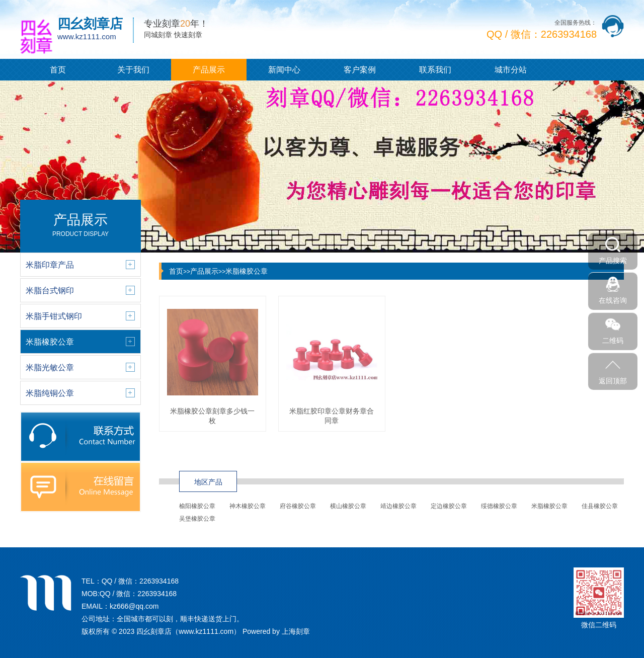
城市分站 (511, 70)
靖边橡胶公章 (398, 506)
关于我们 (133, 70)
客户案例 (360, 70)
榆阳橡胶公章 (197, 506)
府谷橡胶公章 (298, 506)
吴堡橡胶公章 (197, 519)
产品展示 (209, 70)
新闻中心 (284, 70)
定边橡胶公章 (449, 506)
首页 (58, 70)
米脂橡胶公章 (247, 271)
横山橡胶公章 (348, 506)
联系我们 (435, 70)
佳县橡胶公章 (600, 506)
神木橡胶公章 (248, 506)
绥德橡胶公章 (499, 506)
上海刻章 (296, 631)
